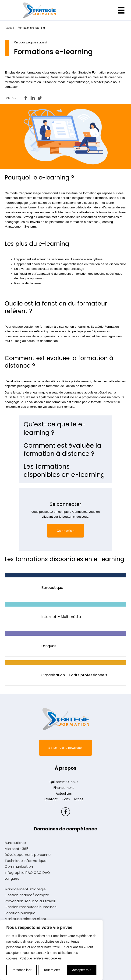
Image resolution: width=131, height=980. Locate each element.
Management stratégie (25, 889)
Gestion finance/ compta (27, 895)
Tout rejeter (52, 970)
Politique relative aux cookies (41, 958)
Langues (12, 878)
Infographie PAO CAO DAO (27, 873)
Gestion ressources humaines (31, 907)
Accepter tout (82, 970)
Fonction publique (20, 913)
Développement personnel (28, 855)
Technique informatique (26, 861)
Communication (19, 867)
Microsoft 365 (17, 849)
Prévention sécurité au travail (30, 901)
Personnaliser (21, 970)
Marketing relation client (26, 919)
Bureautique (15, 843)
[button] (65, 531)
